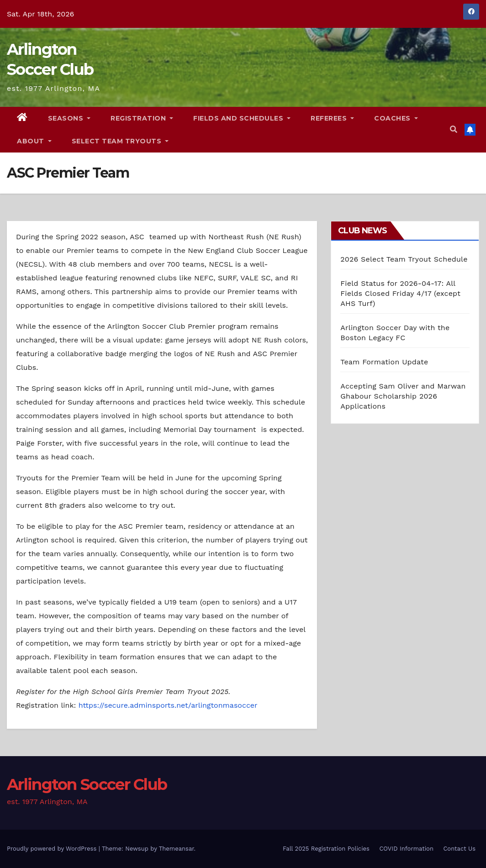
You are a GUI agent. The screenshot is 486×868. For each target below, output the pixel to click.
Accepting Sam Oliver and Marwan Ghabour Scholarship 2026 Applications (403, 396)
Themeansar (177, 849)
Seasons (69, 118)
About (34, 141)
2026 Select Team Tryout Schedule (404, 259)
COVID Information (406, 849)
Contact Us (459, 849)
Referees (332, 118)
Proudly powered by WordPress (53, 849)
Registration (142, 118)
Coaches (396, 118)
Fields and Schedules (242, 118)
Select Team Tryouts (120, 141)
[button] (454, 129)
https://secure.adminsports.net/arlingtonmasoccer (168, 705)
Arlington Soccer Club (87, 784)
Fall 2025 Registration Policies (326, 849)
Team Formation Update (384, 362)
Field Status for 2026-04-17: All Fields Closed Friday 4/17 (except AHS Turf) (400, 293)
